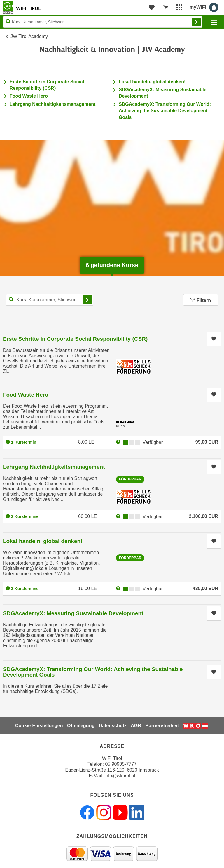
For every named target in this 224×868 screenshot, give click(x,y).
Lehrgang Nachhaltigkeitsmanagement (52, 104)
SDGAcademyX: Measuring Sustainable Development (73, 613)
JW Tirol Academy (29, 36)
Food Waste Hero (29, 96)
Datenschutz (113, 726)
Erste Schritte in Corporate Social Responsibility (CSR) (75, 339)
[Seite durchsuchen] (103, 22)
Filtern (201, 300)
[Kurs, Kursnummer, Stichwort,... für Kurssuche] (50, 300)
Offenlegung (81, 726)
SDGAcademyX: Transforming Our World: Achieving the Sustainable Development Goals (165, 111)
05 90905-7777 (121, 764)
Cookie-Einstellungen (39, 726)
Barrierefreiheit (162, 726)
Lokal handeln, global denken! (152, 82)
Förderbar (130, 479)
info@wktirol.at (120, 776)
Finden (196, 22)
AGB (136, 726)
